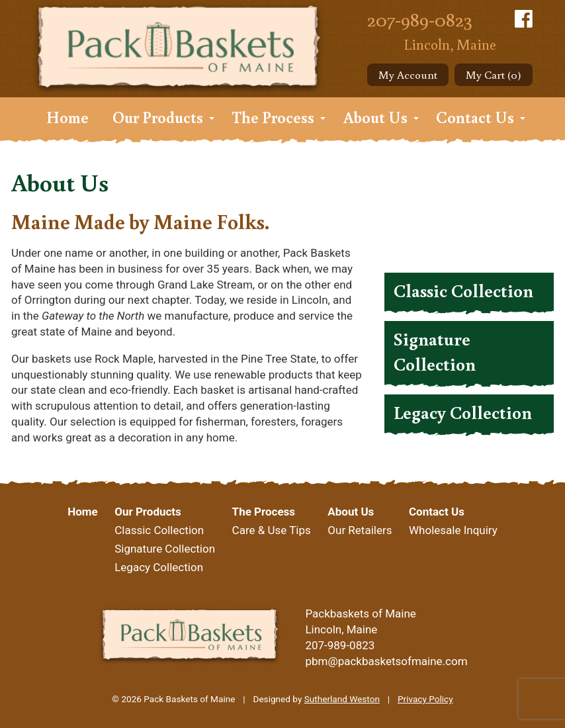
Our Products (158, 117)
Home (67, 117)
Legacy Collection (463, 412)
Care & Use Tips (272, 530)
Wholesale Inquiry (453, 530)
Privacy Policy (425, 699)
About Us (375, 117)
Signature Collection (435, 351)
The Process (273, 117)
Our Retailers (360, 530)
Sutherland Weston (342, 699)
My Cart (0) (494, 74)
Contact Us (475, 117)
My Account (408, 74)
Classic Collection (463, 290)
